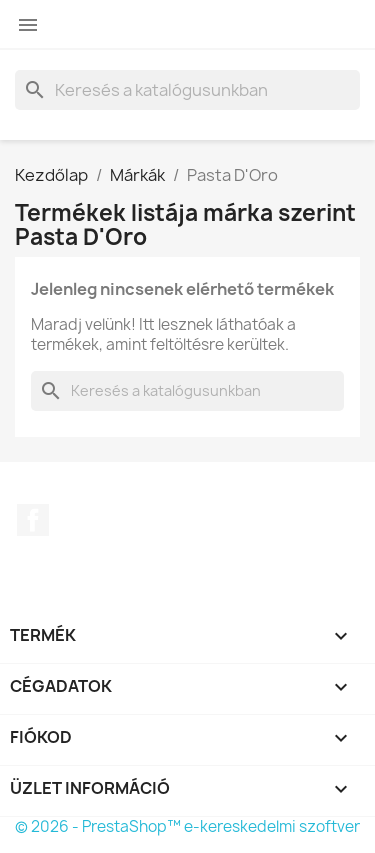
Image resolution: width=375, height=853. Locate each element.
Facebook (33, 520)
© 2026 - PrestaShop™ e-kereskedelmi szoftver (187, 826)
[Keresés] (187, 90)
